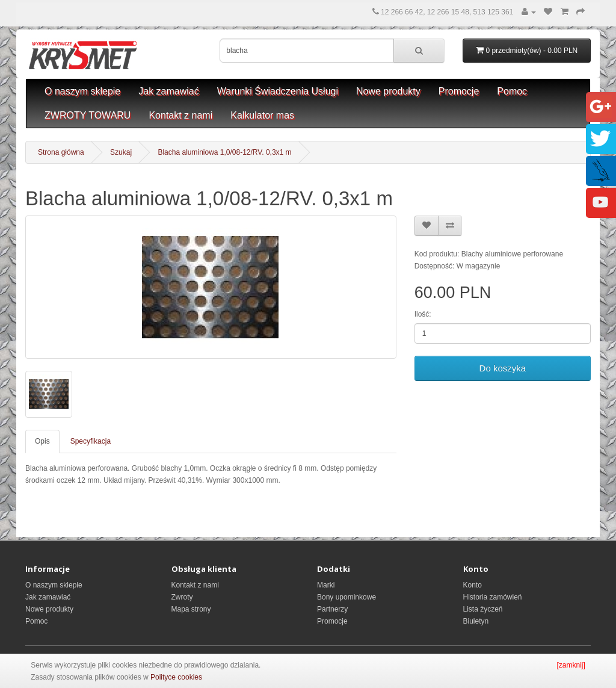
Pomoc (512, 91)
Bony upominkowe (346, 597)
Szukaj (121, 152)
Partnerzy (332, 609)
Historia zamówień (493, 597)
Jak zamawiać (168, 91)
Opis (42, 441)
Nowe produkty (388, 91)
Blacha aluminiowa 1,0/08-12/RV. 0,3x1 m (224, 152)
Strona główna (61, 152)
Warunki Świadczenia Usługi (278, 91)
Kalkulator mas (262, 115)
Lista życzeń (483, 609)
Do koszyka (503, 368)
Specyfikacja (91, 441)
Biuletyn (476, 621)
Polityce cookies (176, 677)
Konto (473, 585)
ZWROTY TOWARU (88, 115)
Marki (326, 585)
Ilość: (423, 314)
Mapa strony (191, 609)
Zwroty (182, 597)
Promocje (459, 91)
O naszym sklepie (82, 91)
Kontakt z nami (180, 115)
